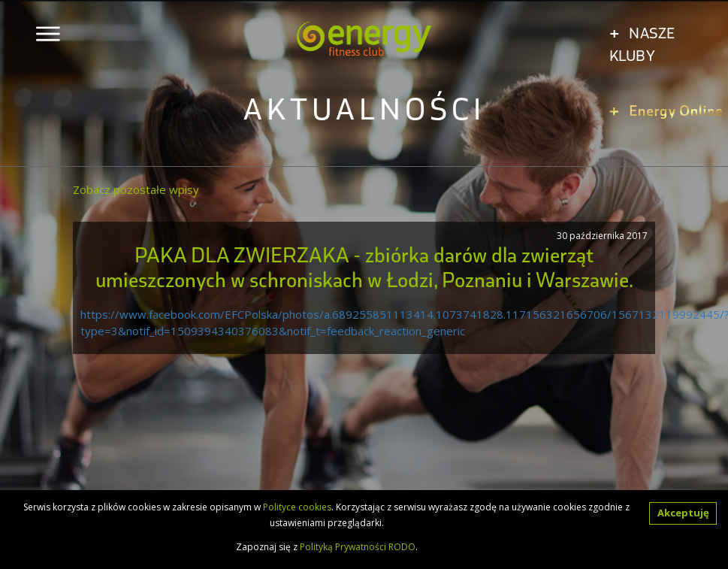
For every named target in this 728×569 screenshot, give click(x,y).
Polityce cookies (297, 507)
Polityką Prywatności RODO (358, 547)
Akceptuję (683, 513)
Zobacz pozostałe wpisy (136, 189)
